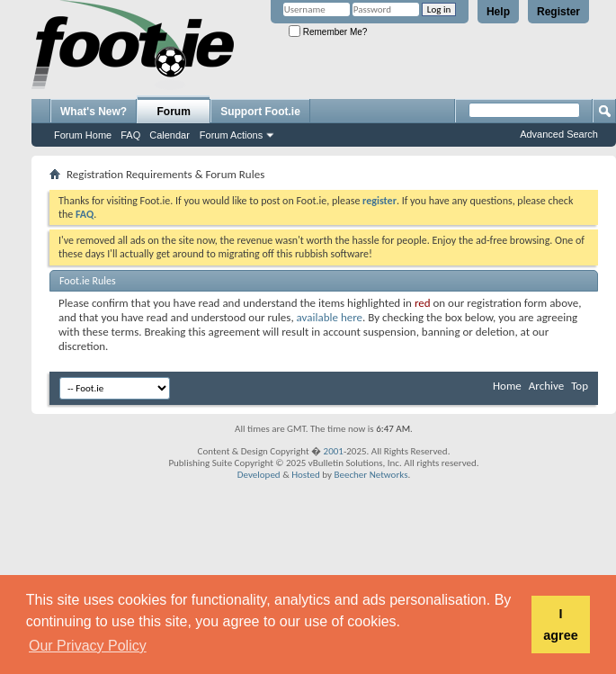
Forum (174, 112)
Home (507, 386)
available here (330, 317)
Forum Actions (231, 135)
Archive (546, 386)
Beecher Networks (370, 475)
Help (498, 12)
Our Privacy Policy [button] (88, 646)
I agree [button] (560, 625)
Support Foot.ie (260, 112)
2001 (334, 451)
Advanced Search (559, 134)
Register (558, 12)
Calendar (170, 135)
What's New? (94, 112)
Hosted (306, 475)
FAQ (130, 135)
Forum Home (83, 135)
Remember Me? (328, 32)
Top (580, 386)
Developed (259, 475)
